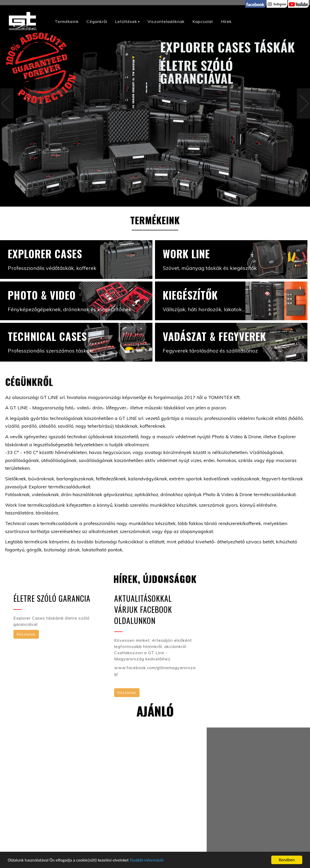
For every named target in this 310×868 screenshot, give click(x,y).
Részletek (26, 634)
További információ (147, 860)
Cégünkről (97, 21)
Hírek (226, 21)
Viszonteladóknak (166, 21)
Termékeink (67, 21)
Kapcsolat (203, 21)
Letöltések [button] (127, 21)
